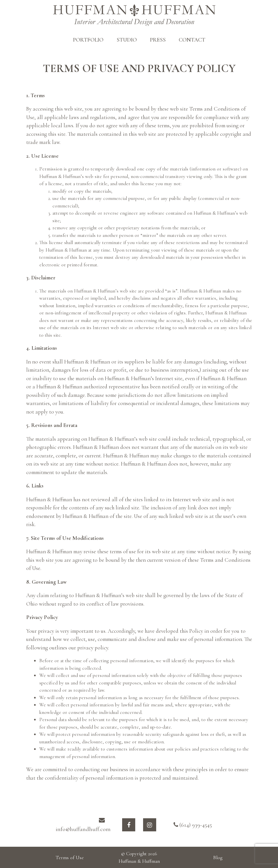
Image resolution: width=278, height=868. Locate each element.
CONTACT (192, 40)
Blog (218, 858)
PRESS (158, 40)
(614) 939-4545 (193, 825)
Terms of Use (70, 858)
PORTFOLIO (88, 40)
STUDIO (127, 40)
